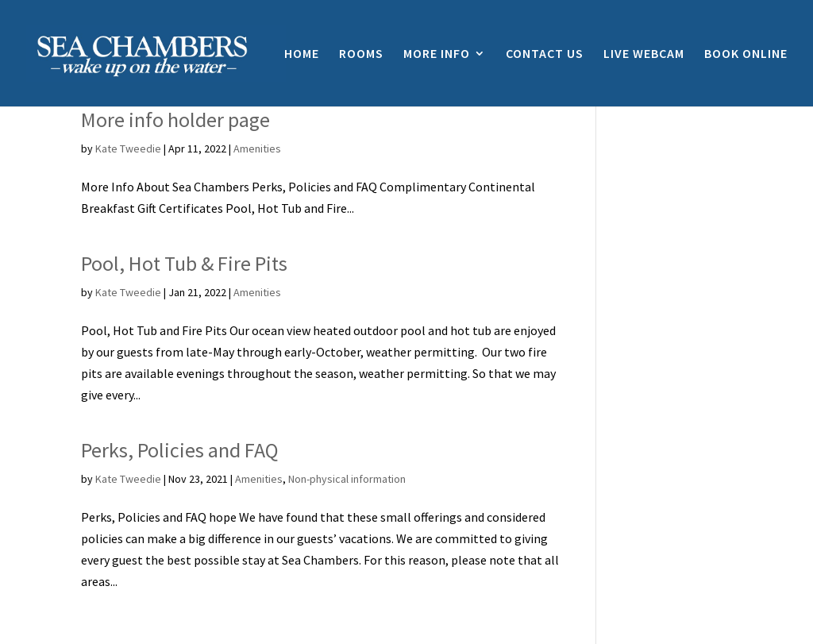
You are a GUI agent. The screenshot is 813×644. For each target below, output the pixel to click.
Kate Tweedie (128, 148)
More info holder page (175, 120)
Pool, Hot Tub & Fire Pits (184, 263)
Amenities (257, 148)
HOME (302, 54)
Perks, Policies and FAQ (180, 450)
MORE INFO (437, 54)
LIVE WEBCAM (644, 54)
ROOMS (361, 54)
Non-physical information (347, 479)
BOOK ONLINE (746, 54)
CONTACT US (545, 54)
